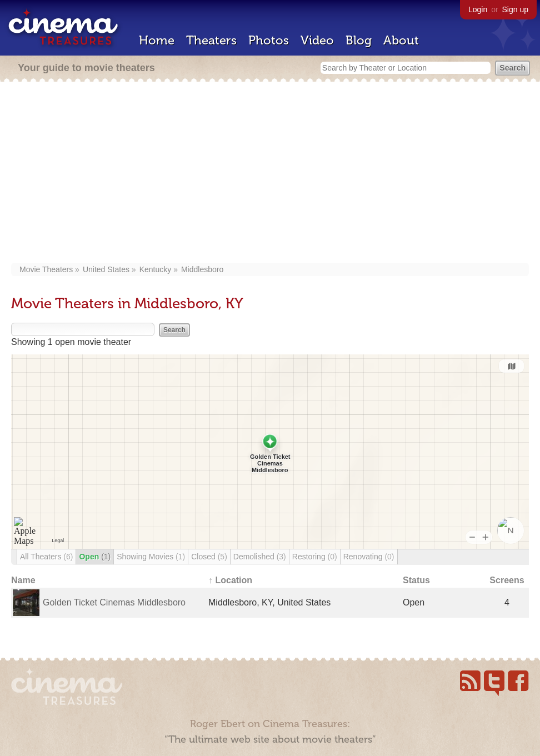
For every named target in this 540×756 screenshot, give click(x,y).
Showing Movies (151, 557)
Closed (209, 557)
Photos (269, 40)
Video (317, 40)
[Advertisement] (270, 173)
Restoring (315, 557)
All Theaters (46, 557)
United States (106, 269)
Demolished (260, 557)
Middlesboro (202, 269)
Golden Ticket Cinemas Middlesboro (114, 602)
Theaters (211, 40)
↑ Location (230, 580)
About (401, 40)
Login (478, 9)
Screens (507, 580)
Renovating (369, 557)
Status (416, 580)
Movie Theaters (46, 269)
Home (157, 40)
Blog (359, 40)
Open (95, 557)
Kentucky (156, 269)
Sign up (515, 9)
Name (23, 580)
